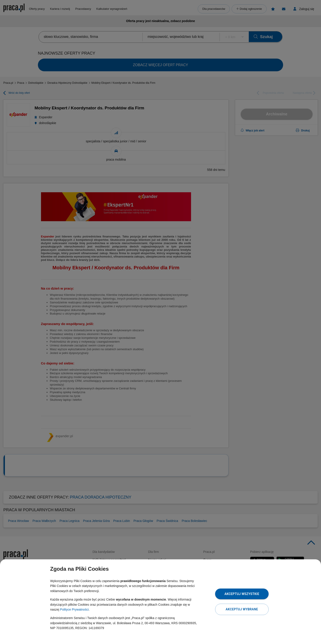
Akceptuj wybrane (242, 609)
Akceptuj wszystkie (242, 594)
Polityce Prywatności (74, 609)
